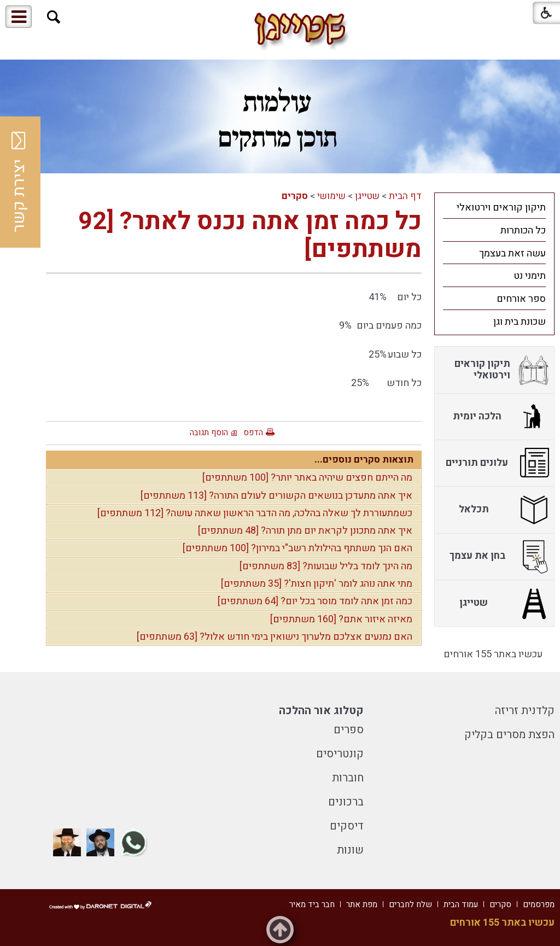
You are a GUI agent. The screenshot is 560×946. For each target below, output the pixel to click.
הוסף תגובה (209, 433)
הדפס (253, 433)
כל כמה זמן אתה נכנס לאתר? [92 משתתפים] (250, 236)
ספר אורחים (521, 299)
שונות (350, 850)
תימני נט (530, 276)
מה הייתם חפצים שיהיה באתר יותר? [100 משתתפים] (307, 478)
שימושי (331, 196)
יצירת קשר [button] (19, 182)
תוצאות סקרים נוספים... (364, 460)
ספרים (349, 730)
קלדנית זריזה (525, 711)
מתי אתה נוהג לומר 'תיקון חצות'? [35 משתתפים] (317, 584)
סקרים (295, 196)
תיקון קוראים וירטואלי (501, 208)
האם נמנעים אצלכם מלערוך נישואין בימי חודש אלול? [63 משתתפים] (275, 637)
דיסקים (347, 826)
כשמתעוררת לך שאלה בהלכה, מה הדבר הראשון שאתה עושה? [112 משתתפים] (255, 513)
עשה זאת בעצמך (512, 253)
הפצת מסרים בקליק (509, 735)
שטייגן (367, 196)
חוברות (348, 778)
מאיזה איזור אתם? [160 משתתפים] (341, 619)
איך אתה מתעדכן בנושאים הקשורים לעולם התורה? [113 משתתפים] (276, 496)
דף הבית (405, 196)
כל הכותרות (523, 230)
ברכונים (346, 802)
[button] (54, 17)
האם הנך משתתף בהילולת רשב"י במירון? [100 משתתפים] (297, 548)
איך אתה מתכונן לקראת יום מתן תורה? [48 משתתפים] (305, 531)
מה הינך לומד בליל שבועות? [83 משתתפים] (326, 566)
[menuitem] (494, 207)
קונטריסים (340, 754)
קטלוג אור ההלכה (321, 711)
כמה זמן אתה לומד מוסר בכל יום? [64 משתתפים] (315, 601)
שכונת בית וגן (520, 322)
